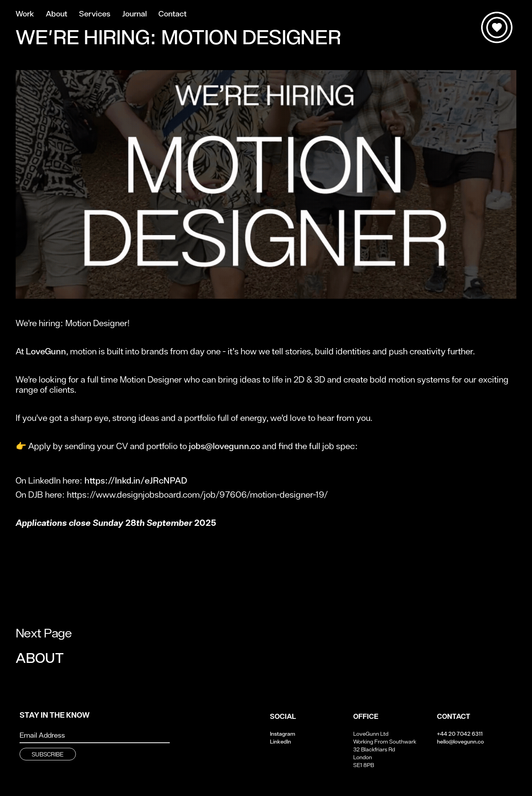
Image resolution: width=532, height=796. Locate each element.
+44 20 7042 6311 (460, 734)
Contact (173, 14)
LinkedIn (280, 742)
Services (95, 14)
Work (25, 14)
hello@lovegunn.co (460, 742)
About (57, 14)
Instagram (283, 734)
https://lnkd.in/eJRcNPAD (136, 480)
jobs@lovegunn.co (225, 446)
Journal (134, 14)
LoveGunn (46, 351)
